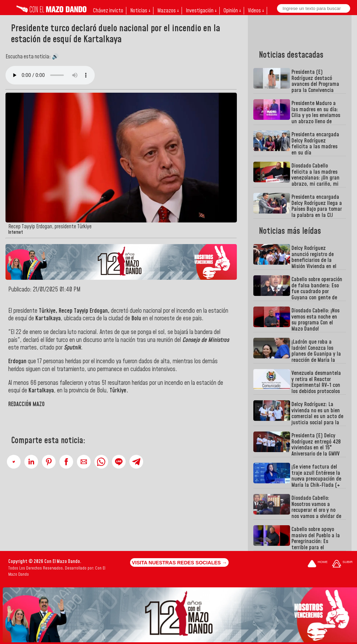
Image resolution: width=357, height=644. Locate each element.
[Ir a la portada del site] (318, 564)
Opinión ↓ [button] (232, 11)
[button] (14, 462)
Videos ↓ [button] (256, 11)
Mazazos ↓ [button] (168, 11)
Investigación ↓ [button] (201, 11)
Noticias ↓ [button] (140, 11)
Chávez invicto (108, 11)
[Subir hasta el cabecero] (342, 564)
